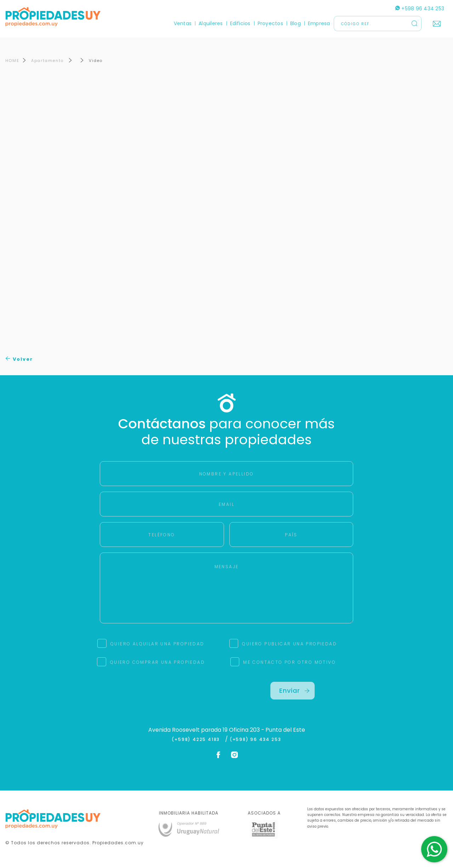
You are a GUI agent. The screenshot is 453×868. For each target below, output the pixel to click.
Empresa (319, 23)
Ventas (183, 23)
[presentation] (160, 696)
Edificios (240, 23)
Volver (19, 359)
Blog (296, 23)
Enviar (294, 690)
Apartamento (48, 61)
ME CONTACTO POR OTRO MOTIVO (289, 662)
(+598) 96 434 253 (256, 739)
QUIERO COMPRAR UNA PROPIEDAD (157, 662)
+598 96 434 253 (420, 8)
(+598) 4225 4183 (197, 739)
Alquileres (211, 23)
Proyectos (270, 23)
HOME (12, 61)
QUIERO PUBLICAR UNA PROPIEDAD (289, 644)
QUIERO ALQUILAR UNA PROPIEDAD (157, 644)
